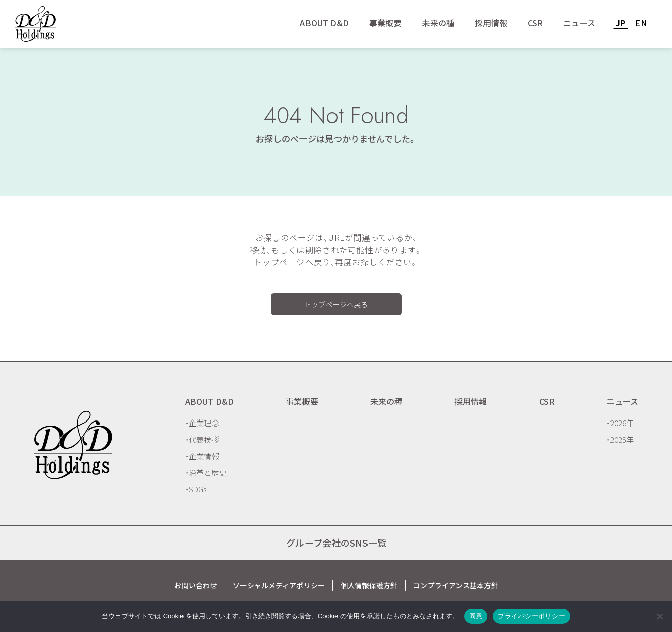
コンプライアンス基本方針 (456, 585)
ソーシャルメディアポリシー (279, 585)
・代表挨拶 (202, 440)
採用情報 (491, 23)
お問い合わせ (196, 585)
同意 (476, 616)
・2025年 (620, 440)
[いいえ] (659, 616)
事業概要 (385, 23)
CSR (535, 23)
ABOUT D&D (324, 23)
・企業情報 (202, 456)
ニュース (579, 23)
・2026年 (620, 423)
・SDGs (196, 489)
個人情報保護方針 (369, 585)
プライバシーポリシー (531, 616)
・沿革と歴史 (206, 473)
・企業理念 (202, 423)
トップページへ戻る (336, 304)
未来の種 (438, 23)
